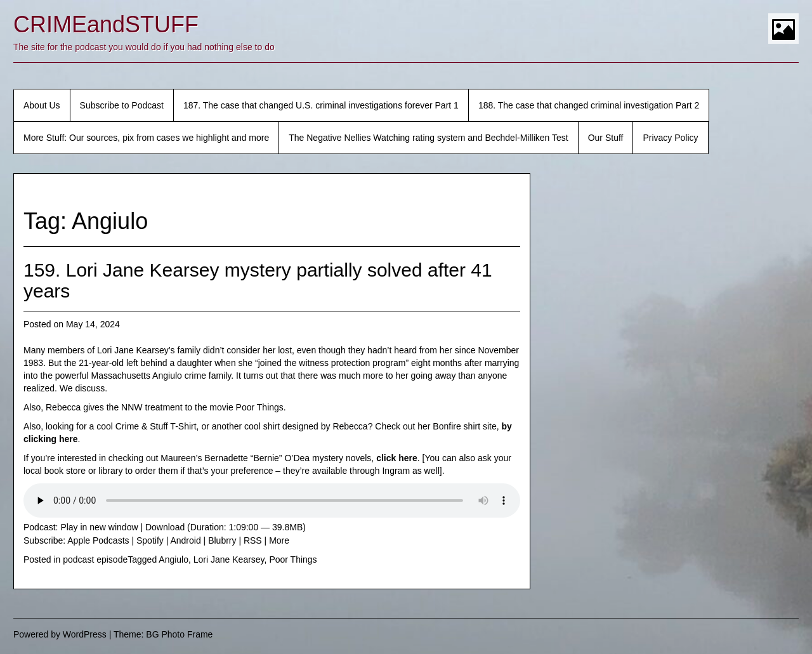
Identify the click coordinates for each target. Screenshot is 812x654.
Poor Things (293, 559)
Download (165, 527)
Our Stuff (606, 138)
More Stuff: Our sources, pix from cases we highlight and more (146, 138)
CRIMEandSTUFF (106, 24)
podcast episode (95, 559)
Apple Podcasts (98, 540)
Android (185, 540)
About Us (42, 105)
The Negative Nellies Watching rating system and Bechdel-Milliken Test (428, 138)
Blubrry (222, 540)
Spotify (150, 540)
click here (397, 458)
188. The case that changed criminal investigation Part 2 (589, 105)
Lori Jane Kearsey (229, 559)
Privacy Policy (670, 138)
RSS (253, 540)
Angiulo (174, 559)
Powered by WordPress (60, 634)
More (279, 540)
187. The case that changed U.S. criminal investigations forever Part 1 (321, 105)
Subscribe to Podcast (122, 105)
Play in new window (99, 527)
